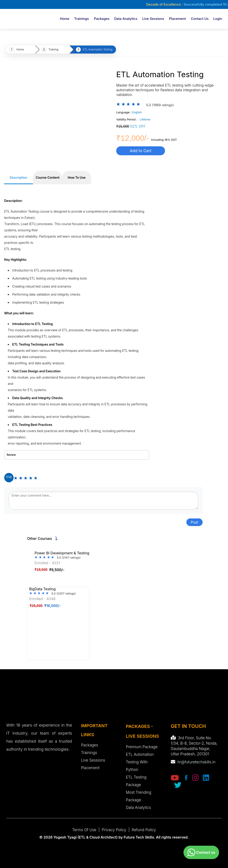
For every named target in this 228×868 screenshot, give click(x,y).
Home (65, 19)
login (218, 19)
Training (53, 49)
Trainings (81, 19)
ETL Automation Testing (98, 49)
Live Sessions (153, 19)
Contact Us (200, 19)
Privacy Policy (114, 830)
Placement (177, 19)
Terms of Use (84, 830)
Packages (102, 19)
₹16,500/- (45, 606)
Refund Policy (144, 830)
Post (194, 522)
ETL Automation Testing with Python (140, 762)
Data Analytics (126, 19)
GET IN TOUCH (188, 726)
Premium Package (142, 747)
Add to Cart (141, 151)
